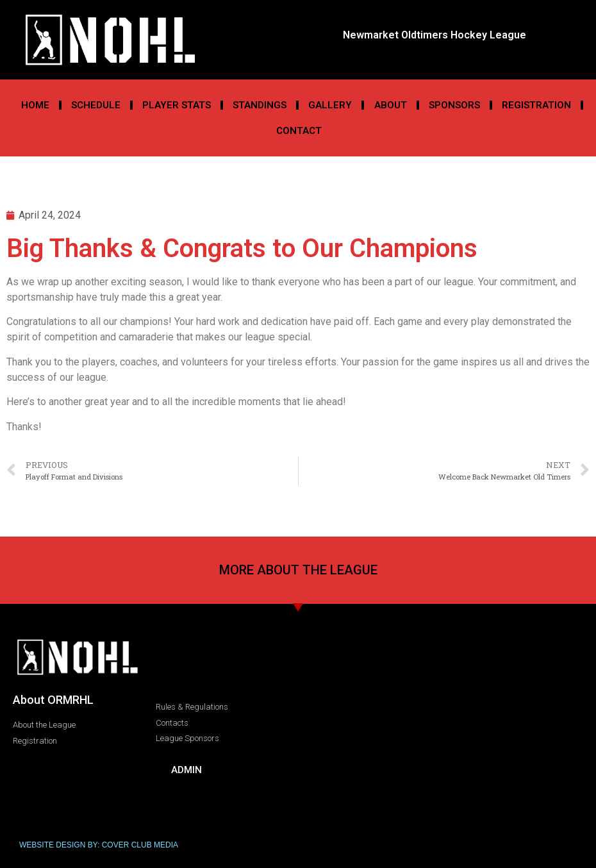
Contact (299, 131)
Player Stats (177, 105)
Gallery (330, 105)
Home (35, 105)
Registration (536, 105)
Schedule (96, 105)
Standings (260, 105)
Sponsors (454, 105)
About (391, 105)
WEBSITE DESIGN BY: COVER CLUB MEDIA (99, 845)
